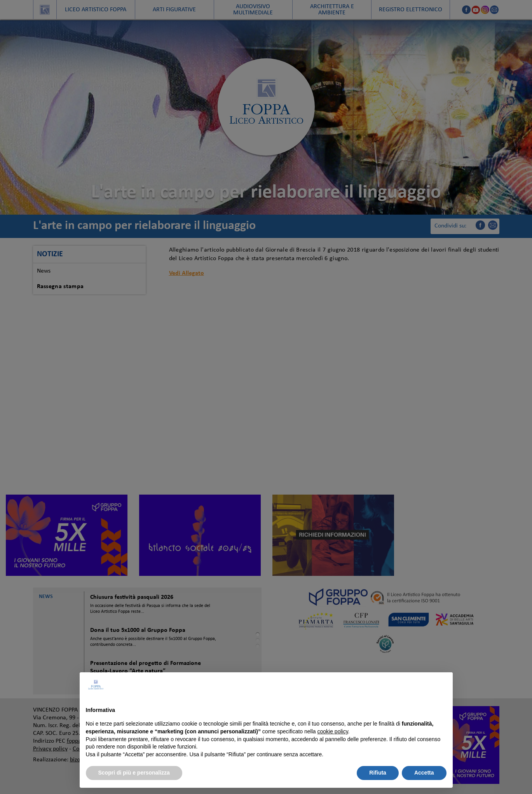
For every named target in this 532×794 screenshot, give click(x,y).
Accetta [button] (424, 773)
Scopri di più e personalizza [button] (134, 773)
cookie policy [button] (332, 731)
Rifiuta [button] (378, 773)
